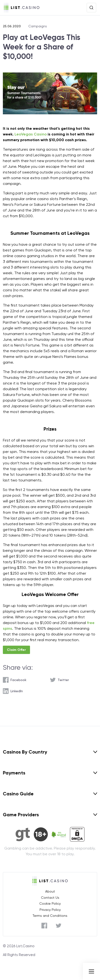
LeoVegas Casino (31, 134)
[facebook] (15, 680)
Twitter (63, 680)
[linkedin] (13, 691)
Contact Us (50, 898)
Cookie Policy (50, 903)
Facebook (18, 680)
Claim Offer (16, 650)
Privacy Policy (50, 910)
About (50, 891)
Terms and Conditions (50, 916)
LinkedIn (17, 691)
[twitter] (59, 680)
